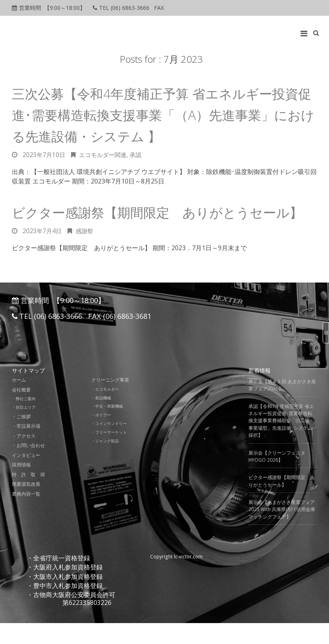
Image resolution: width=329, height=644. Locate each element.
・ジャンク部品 (106, 461)
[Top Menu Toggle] (306, 32)
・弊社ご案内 (25, 420)
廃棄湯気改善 (26, 505)
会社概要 (21, 411)
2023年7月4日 (43, 252)
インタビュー (26, 476)
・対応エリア (25, 428)
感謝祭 (86, 252)
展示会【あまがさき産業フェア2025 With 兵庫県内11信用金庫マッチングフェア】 (282, 531)
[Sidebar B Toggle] (326, 333)
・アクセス (24, 457)
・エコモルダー (106, 410)
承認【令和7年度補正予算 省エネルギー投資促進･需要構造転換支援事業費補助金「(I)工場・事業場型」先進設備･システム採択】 (281, 442)
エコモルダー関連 (105, 155)
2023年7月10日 (44, 155)
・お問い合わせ (28, 466)
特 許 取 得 (28, 495)
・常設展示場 (26, 447)
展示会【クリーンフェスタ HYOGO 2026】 (277, 477)
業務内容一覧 (26, 515)
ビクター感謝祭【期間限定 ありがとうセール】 (282, 502)
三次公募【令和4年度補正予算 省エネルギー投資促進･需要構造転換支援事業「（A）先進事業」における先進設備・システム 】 (161, 115)
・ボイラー (102, 436)
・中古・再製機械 (109, 427)
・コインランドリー (111, 444)
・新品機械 (102, 419)
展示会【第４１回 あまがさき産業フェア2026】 (282, 406)
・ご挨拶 (21, 437)
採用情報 (21, 486)
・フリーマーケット (111, 453)
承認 (140, 155)
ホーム (19, 401)
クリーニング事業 (110, 401)
